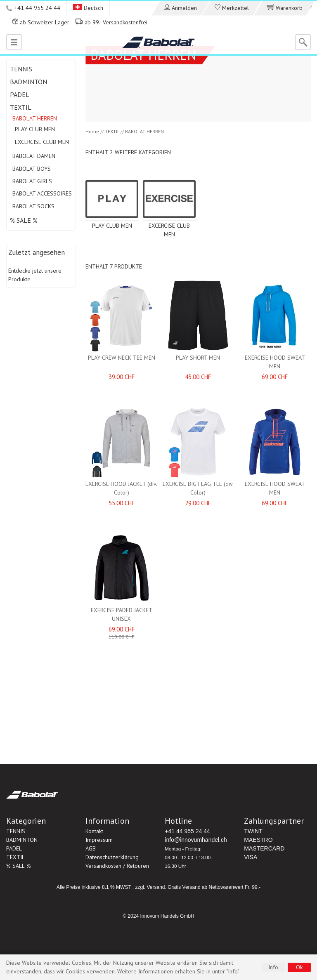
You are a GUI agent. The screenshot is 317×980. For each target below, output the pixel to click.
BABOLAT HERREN (35, 118)
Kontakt (94, 831)
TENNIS (21, 69)
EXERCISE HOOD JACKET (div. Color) (121, 488)
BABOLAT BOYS (32, 169)
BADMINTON (28, 82)
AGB (91, 848)
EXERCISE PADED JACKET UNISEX (122, 614)
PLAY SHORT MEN (198, 358)
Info (273, 967)
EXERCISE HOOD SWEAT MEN (275, 362)
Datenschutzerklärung (112, 857)
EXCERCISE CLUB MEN (42, 142)
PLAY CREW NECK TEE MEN (122, 358)
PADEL (20, 94)
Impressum (99, 840)
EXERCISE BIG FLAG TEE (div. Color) (198, 488)
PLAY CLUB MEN (35, 129)
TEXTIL (21, 107)
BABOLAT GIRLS (32, 181)
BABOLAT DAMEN (34, 156)
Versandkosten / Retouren (117, 866)
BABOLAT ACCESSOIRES (42, 193)
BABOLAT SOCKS (33, 206)
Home (92, 131)
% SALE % (24, 220)
